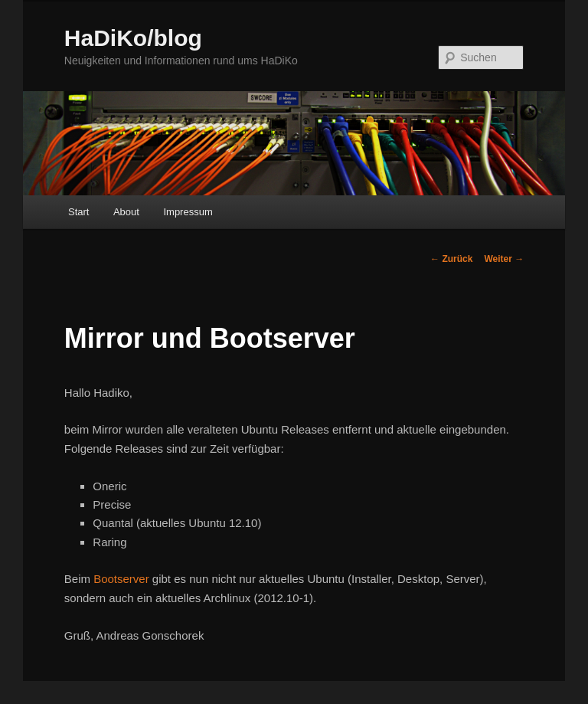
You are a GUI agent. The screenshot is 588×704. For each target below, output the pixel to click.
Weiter (504, 259)
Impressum (188, 212)
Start (78, 212)
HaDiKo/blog (133, 38)
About (126, 212)
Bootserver (121, 579)
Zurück (451, 259)
